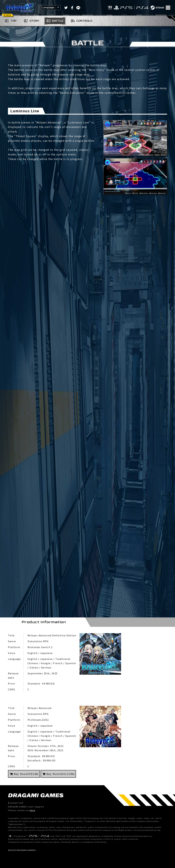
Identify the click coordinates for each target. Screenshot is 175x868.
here (32, 810)
